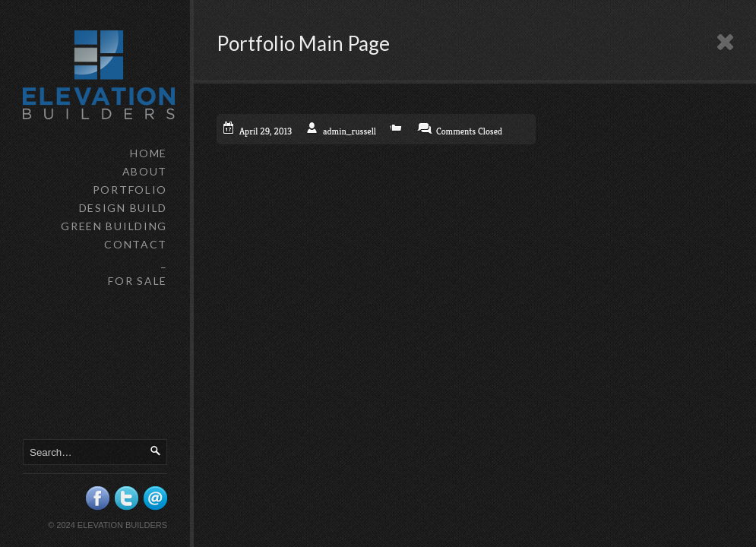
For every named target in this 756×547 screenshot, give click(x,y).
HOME (149, 153)
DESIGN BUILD (123, 208)
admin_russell (350, 131)
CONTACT (136, 244)
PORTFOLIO (130, 190)
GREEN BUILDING (114, 226)
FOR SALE (138, 281)
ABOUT (145, 171)
